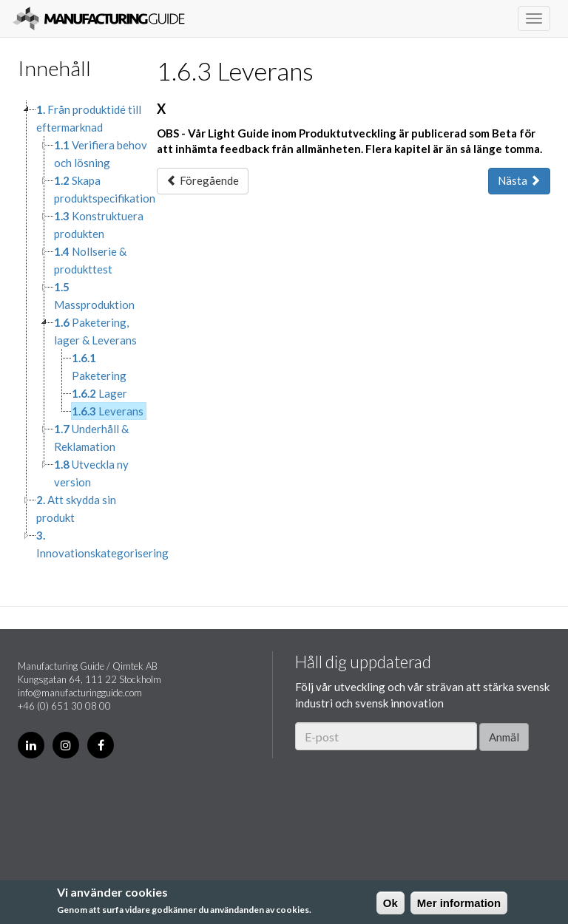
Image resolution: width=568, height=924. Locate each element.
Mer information (459, 903)
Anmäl (504, 737)
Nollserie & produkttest (90, 260)
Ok (390, 903)
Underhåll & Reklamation (91, 438)
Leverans (108, 411)
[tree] (76, 331)
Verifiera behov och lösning (101, 154)
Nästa (519, 180)
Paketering (99, 367)
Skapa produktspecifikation (105, 189)
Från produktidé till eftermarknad (89, 118)
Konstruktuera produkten (99, 225)
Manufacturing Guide (99, 18)
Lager (99, 393)
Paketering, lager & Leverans (95, 331)
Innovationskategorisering (102, 544)
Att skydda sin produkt (76, 509)
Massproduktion (94, 296)
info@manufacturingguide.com (80, 693)
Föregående (203, 180)
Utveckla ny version (91, 473)
